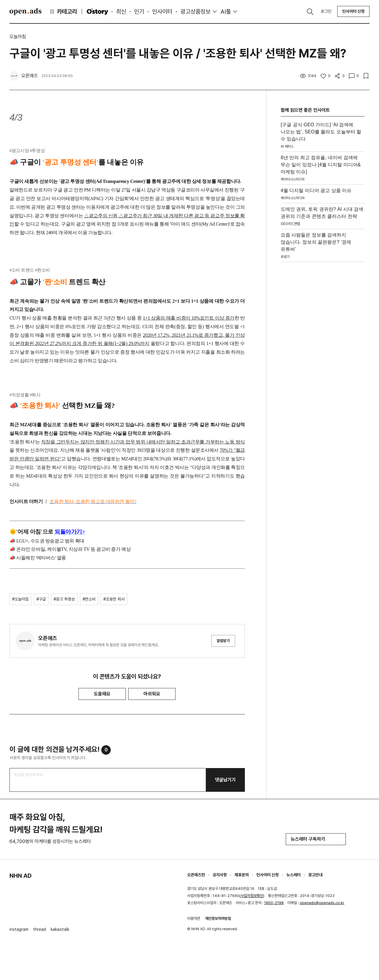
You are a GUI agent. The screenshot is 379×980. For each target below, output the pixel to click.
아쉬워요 (152, 694)
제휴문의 (242, 875)
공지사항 (220, 875)
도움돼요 (102, 694)
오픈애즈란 (196, 875)
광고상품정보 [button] (195, 12)
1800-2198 (274, 903)
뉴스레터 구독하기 (316, 839)
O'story (97, 12)
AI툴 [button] (226, 12)
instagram (19, 929)
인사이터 (162, 12)
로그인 (326, 11)
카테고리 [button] (63, 12)
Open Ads (25, 12)
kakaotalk (60, 929)
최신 (121, 12)
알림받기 (223, 641)
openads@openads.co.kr (322, 903)
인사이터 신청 (353, 11)
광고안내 (315, 875)
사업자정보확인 (252, 896)
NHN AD (21, 876)
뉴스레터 (293, 875)
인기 (139, 12)
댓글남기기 (225, 780)
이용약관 (194, 918)
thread (40, 929)
